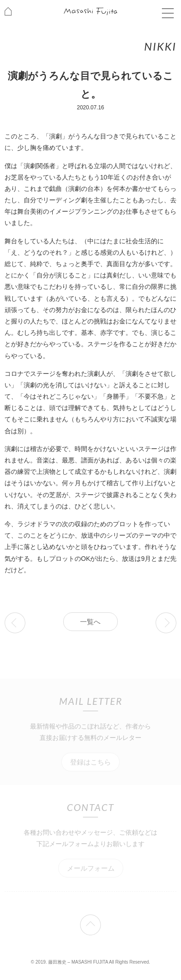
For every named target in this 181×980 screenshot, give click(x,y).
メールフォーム (91, 868)
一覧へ (90, 622)
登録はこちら (90, 762)
